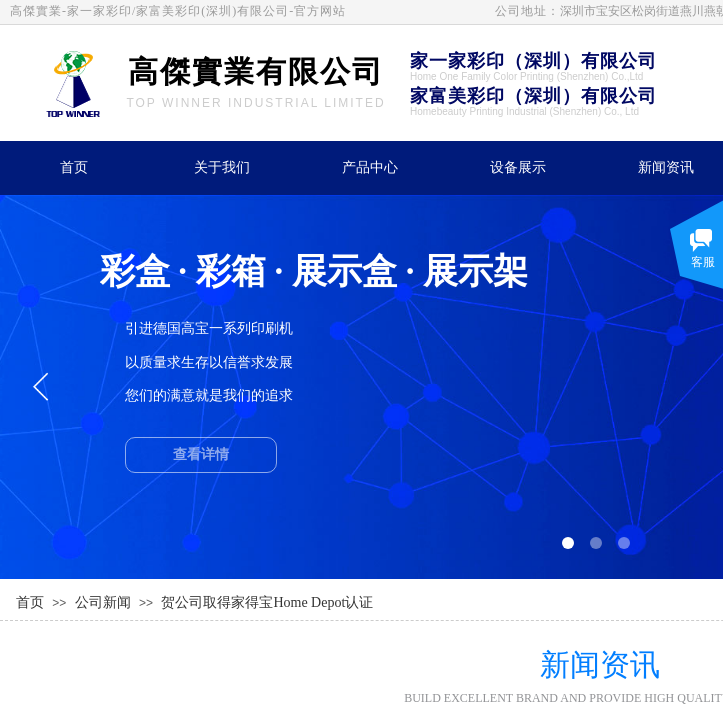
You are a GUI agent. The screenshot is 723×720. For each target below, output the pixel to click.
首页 (74, 167)
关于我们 (222, 167)
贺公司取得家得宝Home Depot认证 (267, 602)
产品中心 (370, 167)
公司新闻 (103, 602)
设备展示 (518, 167)
